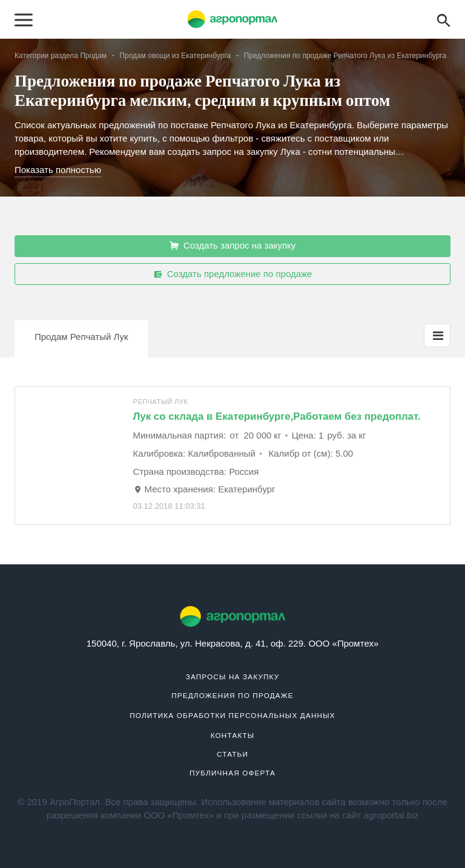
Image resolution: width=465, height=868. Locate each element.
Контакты (233, 735)
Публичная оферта (232, 773)
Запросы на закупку (233, 677)
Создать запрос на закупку (233, 246)
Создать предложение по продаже (233, 274)
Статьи (232, 754)
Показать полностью (58, 170)
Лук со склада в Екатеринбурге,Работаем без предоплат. (277, 416)
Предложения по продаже (232, 695)
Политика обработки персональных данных (232, 715)
